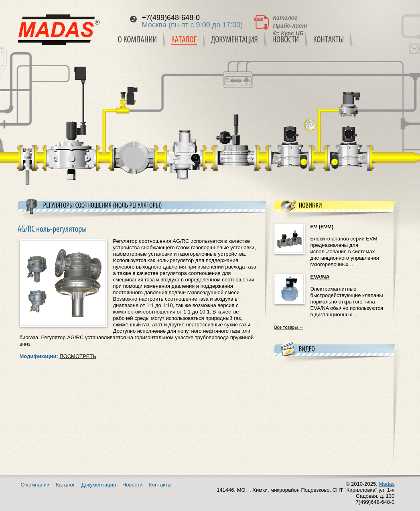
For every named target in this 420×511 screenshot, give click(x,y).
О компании (35, 485)
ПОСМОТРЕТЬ (78, 356)
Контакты (160, 485)
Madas (387, 484)
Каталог (285, 18)
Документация (98, 485)
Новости (132, 485)
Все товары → (289, 327)
